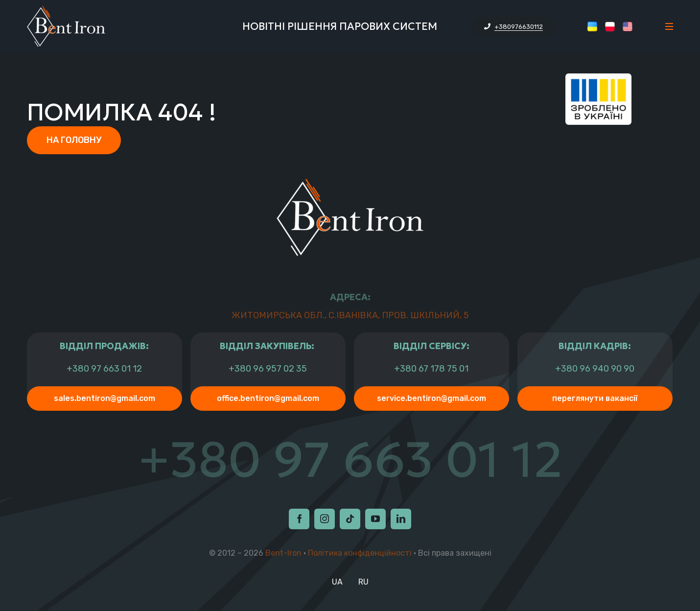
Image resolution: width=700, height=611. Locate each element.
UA (337, 582)
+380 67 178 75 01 (431, 369)
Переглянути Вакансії (595, 398)
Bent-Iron (283, 553)
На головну (74, 140)
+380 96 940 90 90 (595, 369)
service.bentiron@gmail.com (432, 398)
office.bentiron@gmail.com (268, 398)
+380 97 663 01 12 (104, 369)
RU (363, 582)
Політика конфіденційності (360, 553)
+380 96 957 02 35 (268, 369)
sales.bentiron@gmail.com (105, 398)
